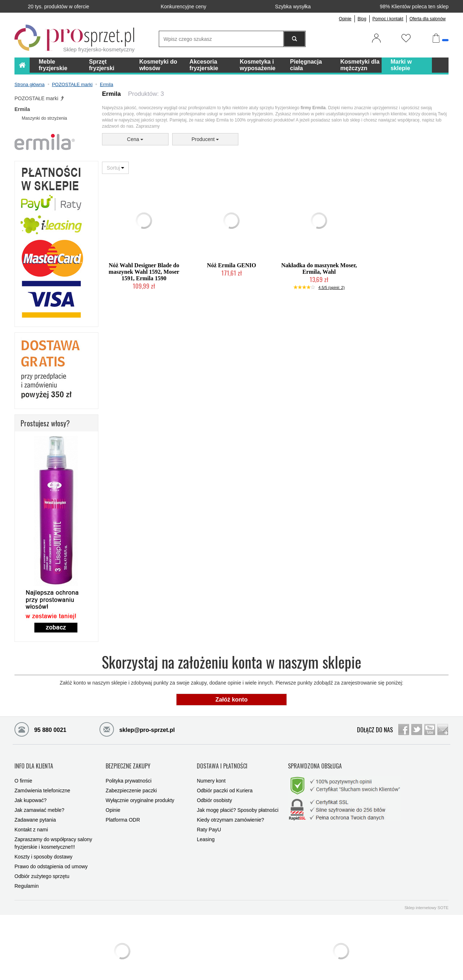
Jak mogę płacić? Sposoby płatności (238, 803)
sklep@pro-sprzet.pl (137, 729)
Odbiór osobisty (214, 793)
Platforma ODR (123, 813)
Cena (135, 139)
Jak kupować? (31, 793)
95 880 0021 (40, 729)
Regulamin (27, 879)
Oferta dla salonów (428, 19)
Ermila (22, 109)
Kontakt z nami (31, 822)
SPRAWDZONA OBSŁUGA (315, 762)
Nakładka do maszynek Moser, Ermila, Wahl (319, 269)
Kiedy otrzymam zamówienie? (230, 813)
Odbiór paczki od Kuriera (225, 783)
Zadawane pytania (35, 813)
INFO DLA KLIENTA (34, 762)
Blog (362, 19)
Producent (205, 139)
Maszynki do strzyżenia (44, 118)
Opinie (345, 19)
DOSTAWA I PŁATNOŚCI (222, 762)
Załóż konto (232, 700)
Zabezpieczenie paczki (131, 783)
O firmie (23, 774)
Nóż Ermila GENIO (231, 265)
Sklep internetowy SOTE (426, 900)
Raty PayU (209, 822)
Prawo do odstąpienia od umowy (51, 859)
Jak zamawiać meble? (39, 803)
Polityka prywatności (129, 774)
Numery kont (211, 774)
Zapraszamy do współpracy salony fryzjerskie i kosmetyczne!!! (53, 836)
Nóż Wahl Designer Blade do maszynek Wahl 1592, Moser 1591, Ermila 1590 (144, 272)
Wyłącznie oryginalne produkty (140, 793)
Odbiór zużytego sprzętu (42, 869)
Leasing (206, 832)
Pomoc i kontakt (388, 19)
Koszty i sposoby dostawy (43, 849)
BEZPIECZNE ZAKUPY (128, 762)
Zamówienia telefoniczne (42, 783)
